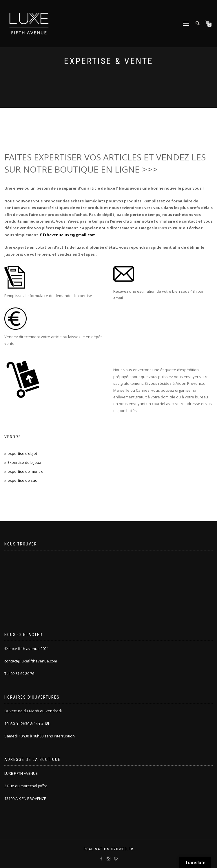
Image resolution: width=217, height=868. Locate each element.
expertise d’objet (22, 453)
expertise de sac (22, 480)
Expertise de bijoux (24, 462)
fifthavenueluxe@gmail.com (68, 235)
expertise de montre (25, 471)
